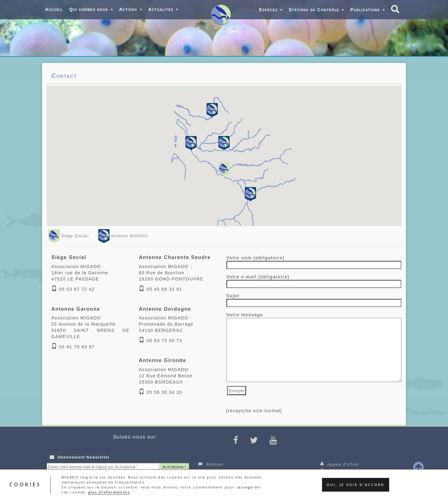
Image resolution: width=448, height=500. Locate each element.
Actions (131, 9)
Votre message (314, 348)
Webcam (211, 464)
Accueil (54, 9)
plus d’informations (109, 492)
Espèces (271, 10)
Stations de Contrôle (316, 10)
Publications (367, 10)
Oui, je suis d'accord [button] (356, 485)
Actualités (163, 9)
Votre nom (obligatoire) (314, 261)
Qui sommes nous (91, 9)
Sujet (314, 299)
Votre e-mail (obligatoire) (314, 280)
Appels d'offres (339, 464)
